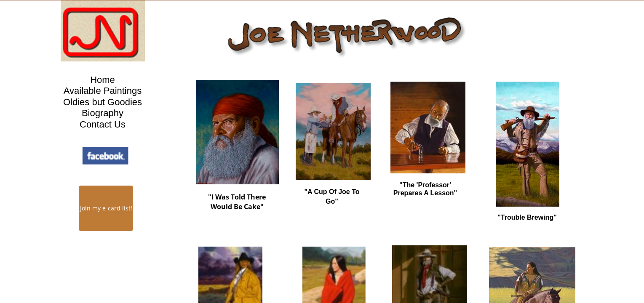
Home (103, 80)
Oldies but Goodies (103, 102)
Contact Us (103, 124)
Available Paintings (103, 91)
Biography (103, 113)
